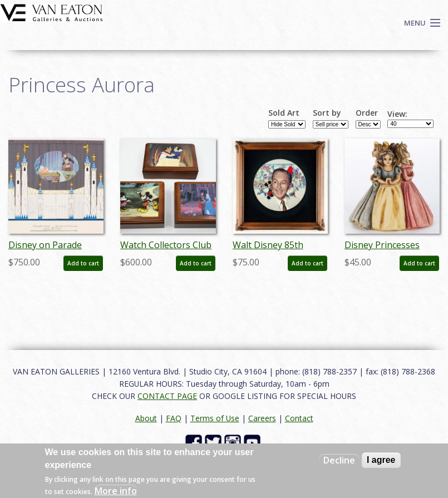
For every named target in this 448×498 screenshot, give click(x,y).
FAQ (174, 418)
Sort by (327, 113)
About (146, 418)
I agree (381, 460)
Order (367, 113)
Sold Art (284, 113)
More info (116, 491)
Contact (299, 418)
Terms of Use (215, 418)
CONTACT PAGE (167, 396)
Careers (262, 418)
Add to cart (83, 263)
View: (397, 114)
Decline (339, 460)
